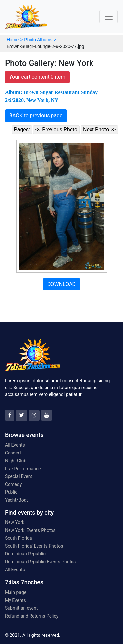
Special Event (19, 476)
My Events (15, 600)
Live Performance (23, 469)
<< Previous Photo (56, 130)
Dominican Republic (25, 554)
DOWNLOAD (61, 284)
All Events (15, 445)
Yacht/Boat (16, 500)
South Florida (19, 538)
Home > (15, 40)
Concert (13, 453)
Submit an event (21, 608)
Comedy (13, 484)
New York (15, 522)
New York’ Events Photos (30, 530)
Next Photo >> (99, 130)
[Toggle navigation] (109, 17)
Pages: (22, 130)
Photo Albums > (40, 40)
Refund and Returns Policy (32, 616)
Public (11, 492)
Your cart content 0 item (37, 77)
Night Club (16, 461)
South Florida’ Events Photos (34, 546)
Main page (16, 592)
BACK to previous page (36, 116)
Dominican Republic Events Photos (40, 562)
